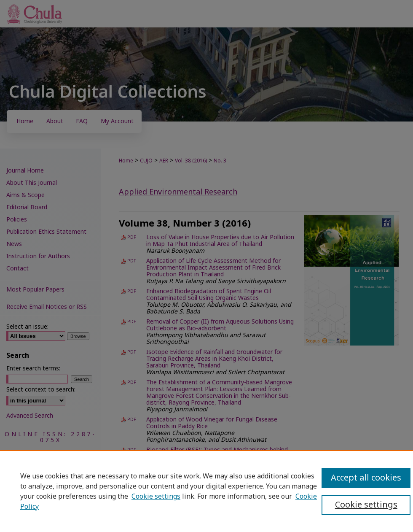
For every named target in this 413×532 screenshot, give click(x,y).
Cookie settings (156, 497)
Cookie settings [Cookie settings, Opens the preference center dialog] (366, 505)
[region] (206, 491)
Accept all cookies (366, 478)
